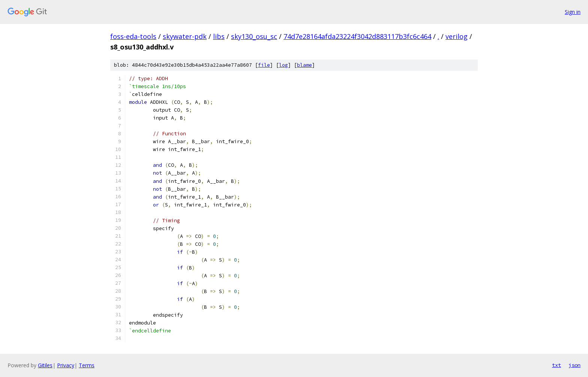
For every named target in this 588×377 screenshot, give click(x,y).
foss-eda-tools (133, 36)
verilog (457, 36)
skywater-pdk (185, 36)
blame (304, 65)
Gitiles (45, 365)
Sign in (573, 12)
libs (219, 36)
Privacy (66, 365)
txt (556, 365)
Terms (87, 365)
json (574, 365)
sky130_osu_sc (254, 36)
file (264, 65)
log (283, 65)
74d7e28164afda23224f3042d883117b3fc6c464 (357, 36)
